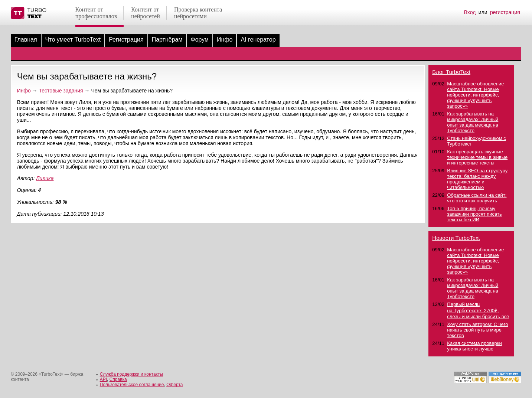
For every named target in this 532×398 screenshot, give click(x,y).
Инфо (225, 40)
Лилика (45, 178)
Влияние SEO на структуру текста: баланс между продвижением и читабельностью (477, 179)
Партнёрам (167, 40)
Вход (470, 12)
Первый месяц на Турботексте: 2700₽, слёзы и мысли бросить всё (478, 310)
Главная (26, 40)
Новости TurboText (456, 238)
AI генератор (258, 40)
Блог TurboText (451, 72)
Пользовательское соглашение (132, 385)
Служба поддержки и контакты (131, 374)
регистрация (505, 12)
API (103, 379)
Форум (200, 40)
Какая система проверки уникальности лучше (474, 346)
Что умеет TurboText (73, 40)
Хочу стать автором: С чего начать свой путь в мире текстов (477, 330)
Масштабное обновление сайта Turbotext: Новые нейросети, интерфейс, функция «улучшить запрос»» (475, 95)
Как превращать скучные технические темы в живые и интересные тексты (477, 157)
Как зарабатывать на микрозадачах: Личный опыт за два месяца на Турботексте (473, 122)
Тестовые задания (61, 91)
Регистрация (126, 40)
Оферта (174, 385)
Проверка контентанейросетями (198, 13)
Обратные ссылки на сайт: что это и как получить (477, 198)
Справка (118, 379)
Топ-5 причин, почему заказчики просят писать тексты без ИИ (474, 214)
